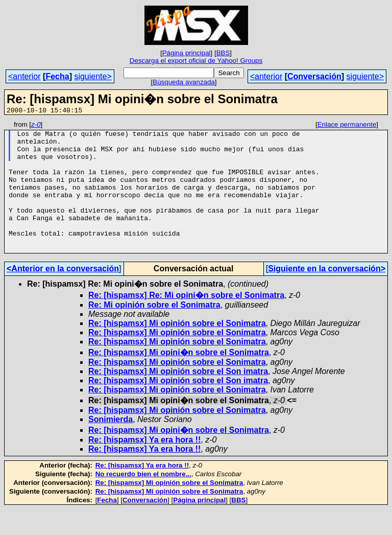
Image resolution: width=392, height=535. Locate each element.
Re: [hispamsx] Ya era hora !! (144, 466)
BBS (223, 53)
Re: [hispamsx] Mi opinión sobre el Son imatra (178, 397)
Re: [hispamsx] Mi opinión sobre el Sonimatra (177, 349)
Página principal (187, 53)
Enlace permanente (347, 126)
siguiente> (93, 76)
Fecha (57, 76)
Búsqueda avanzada (184, 82)
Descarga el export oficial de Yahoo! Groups (196, 61)
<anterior (24, 76)
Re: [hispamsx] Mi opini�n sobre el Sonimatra (179, 378)
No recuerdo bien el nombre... (143, 500)
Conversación (314, 76)
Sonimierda (111, 445)
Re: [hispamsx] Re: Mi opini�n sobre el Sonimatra (186, 321)
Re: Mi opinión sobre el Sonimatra (154, 331)
